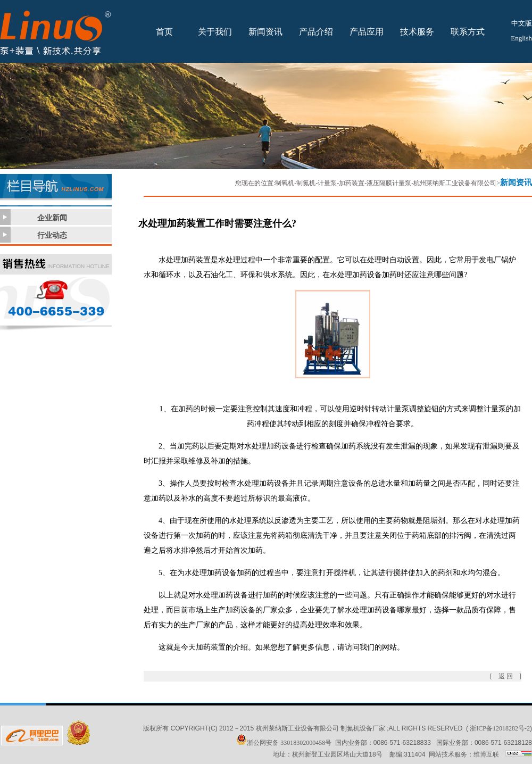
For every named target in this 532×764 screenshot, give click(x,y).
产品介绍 (316, 32)
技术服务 (417, 32)
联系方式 (468, 32)
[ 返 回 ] (506, 676)
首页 (164, 32)
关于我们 (215, 32)
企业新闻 (52, 218)
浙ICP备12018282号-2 (500, 728)
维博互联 (486, 754)
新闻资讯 (265, 32)
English (521, 38)
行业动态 (52, 235)
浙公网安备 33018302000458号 (284, 743)
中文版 (522, 23)
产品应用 (367, 32)
